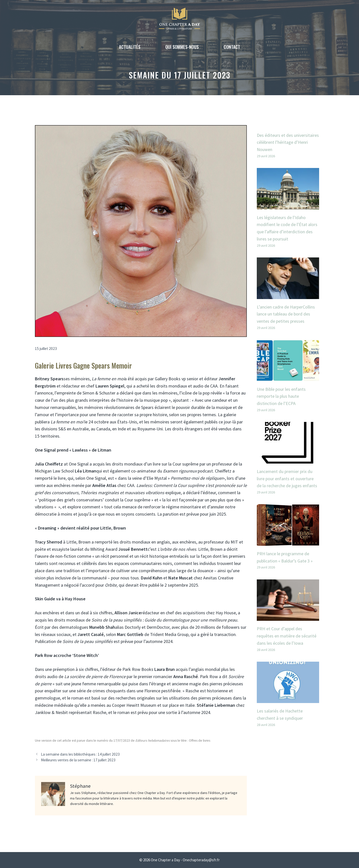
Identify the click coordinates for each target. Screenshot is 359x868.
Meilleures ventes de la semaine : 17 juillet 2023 (78, 760)
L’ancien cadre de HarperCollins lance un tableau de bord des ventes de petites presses (286, 314)
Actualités (130, 47)
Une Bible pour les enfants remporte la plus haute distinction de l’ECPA (281, 396)
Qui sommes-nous (182, 47)
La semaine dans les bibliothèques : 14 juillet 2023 (80, 754)
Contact (232, 47)
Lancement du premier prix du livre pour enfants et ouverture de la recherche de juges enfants (287, 479)
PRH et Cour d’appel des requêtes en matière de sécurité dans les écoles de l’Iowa (287, 636)
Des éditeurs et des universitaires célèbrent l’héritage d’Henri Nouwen (288, 142)
